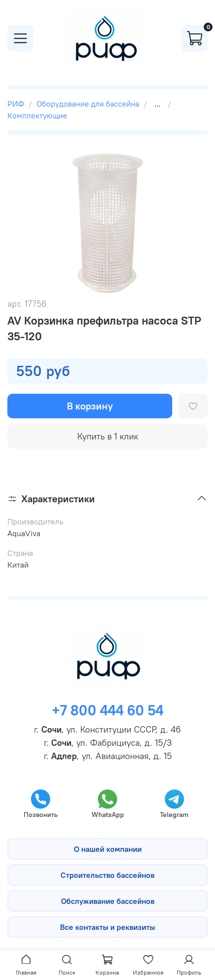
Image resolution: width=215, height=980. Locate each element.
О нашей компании (108, 849)
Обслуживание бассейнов (108, 901)
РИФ (16, 104)
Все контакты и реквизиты (107, 927)
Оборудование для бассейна (88, 104)
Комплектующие (37, 115)
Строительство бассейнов (107, 875)
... (157, 104)
